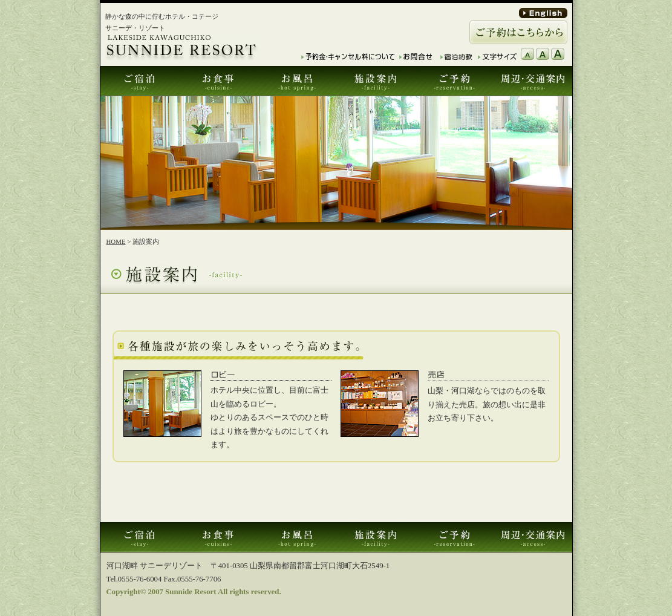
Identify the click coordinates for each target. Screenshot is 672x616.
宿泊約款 (457, 57)
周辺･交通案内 (533, 81)
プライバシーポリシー (534, 561)
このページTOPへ (524, 510)
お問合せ (416, 57)
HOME (116, 241)
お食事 (218, 81)
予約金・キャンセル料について (348, 57)
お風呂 (297, 81)
